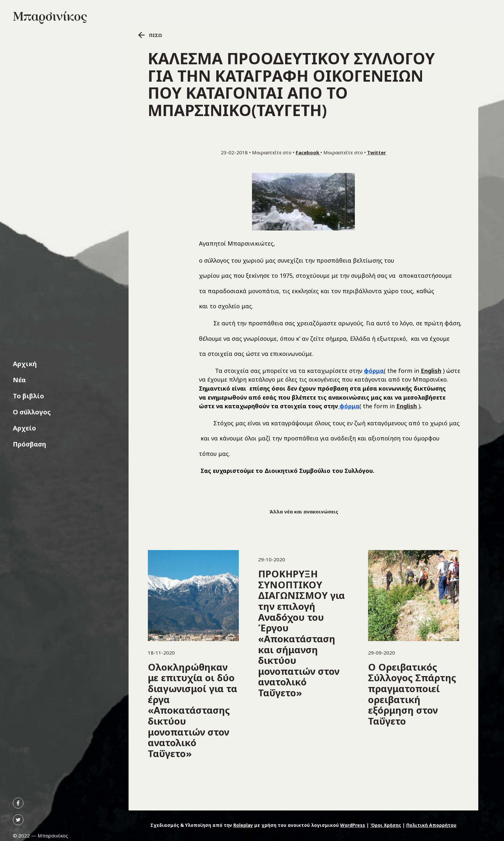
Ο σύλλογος (32, 412)
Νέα (19, 380)
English (431, 371)
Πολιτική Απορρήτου (431, 825)
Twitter (377, 152)
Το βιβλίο (28, 396)
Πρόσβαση (29, 444)
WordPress (353, 825)
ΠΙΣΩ (150, 35)
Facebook (308, 152)
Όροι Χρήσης (386, 825)
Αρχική (25, 364)
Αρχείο (24, 428)
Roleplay (243, 825)
